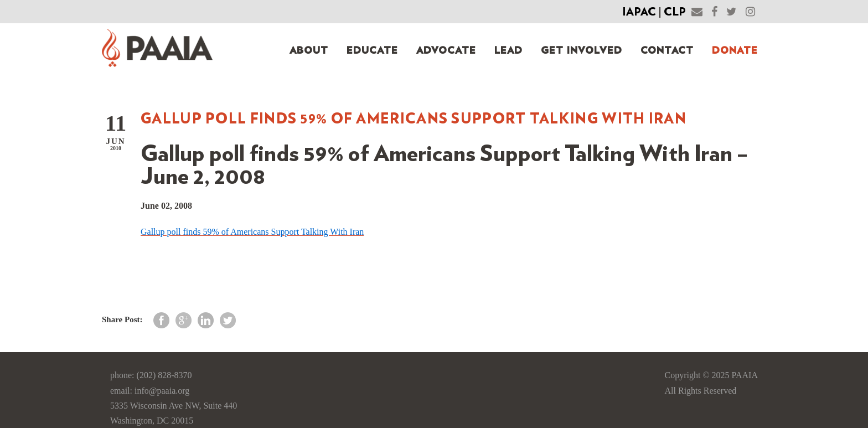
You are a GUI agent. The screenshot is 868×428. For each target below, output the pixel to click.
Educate (372, 51)
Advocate (446, 51)
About (309, 51)
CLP (675, 12)
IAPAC (639, 12)
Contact (667, 51)
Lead (508, 51)
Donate (735, 51)
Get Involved (582, 51)
